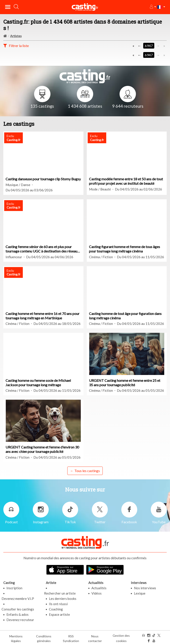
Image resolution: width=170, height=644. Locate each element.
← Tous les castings (85, 471)
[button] (153, 7)
